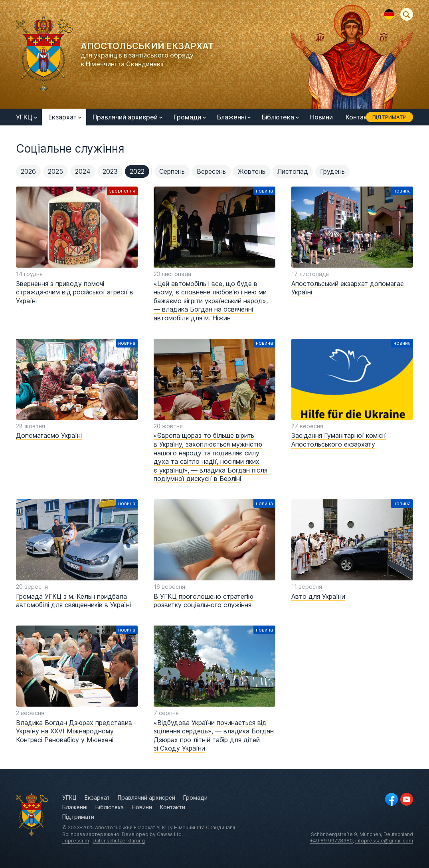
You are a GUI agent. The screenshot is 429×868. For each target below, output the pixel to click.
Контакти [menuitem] (360, 117)
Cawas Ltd (169, 834)
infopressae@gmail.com (384, 841)
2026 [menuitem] (28, 171)
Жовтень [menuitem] (252, 171)
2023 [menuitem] (110, 171)
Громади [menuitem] (190, 117)
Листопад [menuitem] (293, 171)
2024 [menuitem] (83, 171)
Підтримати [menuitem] (389, 117)
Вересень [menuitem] (211, 171)
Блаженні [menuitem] (234, 117)
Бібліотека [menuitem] (280, 117)
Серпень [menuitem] (172, 171)
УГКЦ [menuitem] (27, 117)
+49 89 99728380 (331, 841)
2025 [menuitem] (55, 171)
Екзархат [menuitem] (65, 117)
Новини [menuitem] (321, 117)
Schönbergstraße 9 (334, 834)
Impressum (76, 841)
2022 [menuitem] (137, 171)
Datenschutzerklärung (119, 841)
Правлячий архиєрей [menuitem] (128, 117)
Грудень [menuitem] (332, 171)
